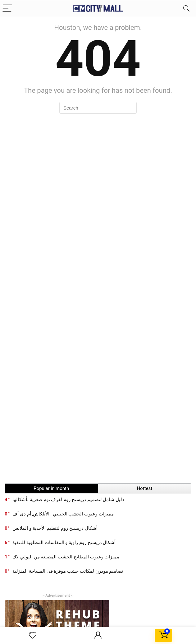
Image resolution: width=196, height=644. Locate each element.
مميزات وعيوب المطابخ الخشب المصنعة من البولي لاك (66, 557)
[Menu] (7, 9)
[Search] (186, 9)
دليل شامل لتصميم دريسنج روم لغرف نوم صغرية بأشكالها (68, 500)
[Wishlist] (33, 636)
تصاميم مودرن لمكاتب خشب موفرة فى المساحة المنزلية (68, 571)
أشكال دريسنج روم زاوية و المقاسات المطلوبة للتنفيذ (64, 543)
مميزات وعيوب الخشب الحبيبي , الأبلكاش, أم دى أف (63, 514)
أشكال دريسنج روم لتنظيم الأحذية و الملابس (55, 528)
